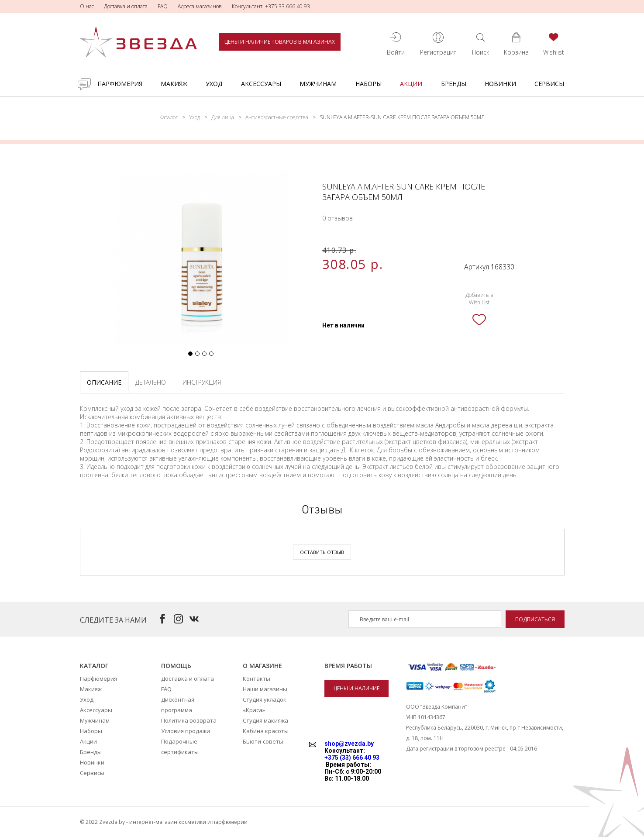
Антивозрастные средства (277, 117)
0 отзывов (337, 218)
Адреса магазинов (200, 6)
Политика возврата (189, 720)
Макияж (174, 84)
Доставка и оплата (126, 6)
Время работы (348, 666)
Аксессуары (261, 84)
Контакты (257, 679)
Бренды (454, 84)
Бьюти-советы (263, 741)
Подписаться (535, 619)
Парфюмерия (120, 84)
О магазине (262, 666)
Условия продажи (186, 731)
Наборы (368, 84)
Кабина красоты (266, 731)
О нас (87, 6)
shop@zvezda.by (349, 744)
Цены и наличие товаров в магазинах (280, 42)
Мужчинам (318, 84)
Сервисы (549, 84)
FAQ (163, 6)
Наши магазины (265, 689)
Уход (214, 84)
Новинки (500, 84)
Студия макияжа (265, 720)
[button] (190, 354)
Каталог (169, 117)
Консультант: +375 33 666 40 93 (271, 6)
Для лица (223, 117)
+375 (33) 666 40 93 (352, 758)
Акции (411, 84)
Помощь (176, 666)
